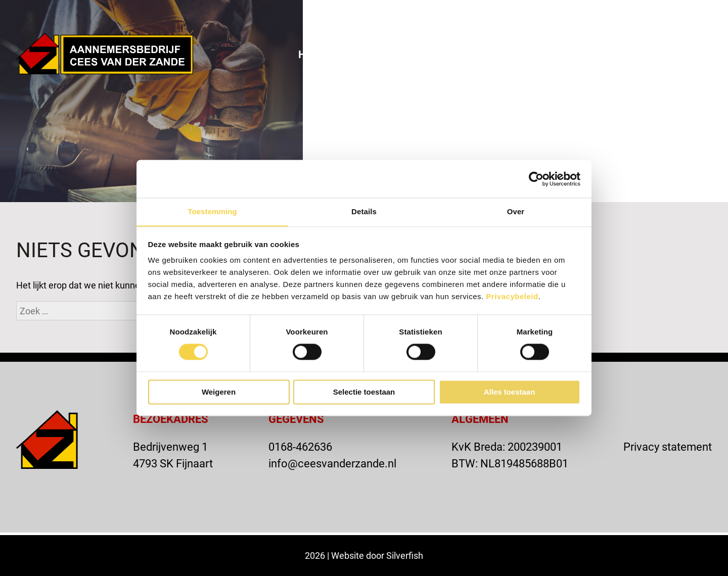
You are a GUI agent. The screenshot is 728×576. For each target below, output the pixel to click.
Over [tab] (516, 211)
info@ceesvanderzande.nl (332, 463)
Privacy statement (668, 446)
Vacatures (682, 54)
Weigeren (219, 392)
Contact (604, 54)
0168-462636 (300, 446)
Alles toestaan (510, 392)
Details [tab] (364, 211)
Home (313, 54)
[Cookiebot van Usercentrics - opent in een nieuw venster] (536, 178)
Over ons (378, 54)
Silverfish (405, 555)
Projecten (457, 54)
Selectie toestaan (364, 392)
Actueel (533, 54)
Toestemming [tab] (212, 211)
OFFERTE (622, 16)
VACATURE (550, 16)
